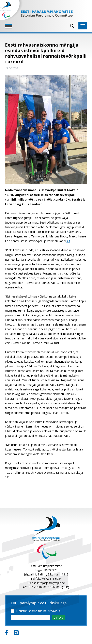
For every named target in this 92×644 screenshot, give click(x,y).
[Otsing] (71, 26)
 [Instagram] (16, 633)
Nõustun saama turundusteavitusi (38, 611)
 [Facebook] (7, 633)
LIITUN (58, 617)
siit (68, 241)
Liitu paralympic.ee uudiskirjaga (39, 603)
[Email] (30, 617)
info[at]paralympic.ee (51, 583)
